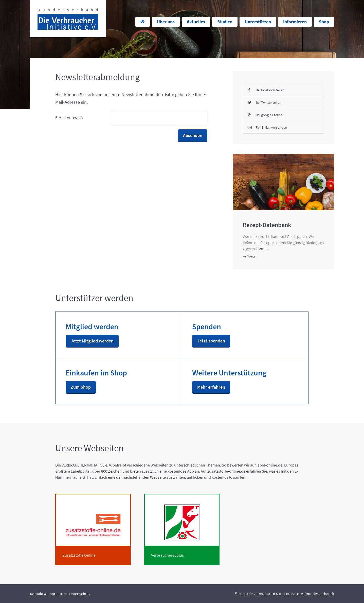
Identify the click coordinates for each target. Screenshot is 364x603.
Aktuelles (196, 22)
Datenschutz (80, 594)
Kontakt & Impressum (48, 594)
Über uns (166, 22)
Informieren (295, 22)
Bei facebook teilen (266, 90)
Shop (324, 22)
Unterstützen (258, 22)
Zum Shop (81, 387)
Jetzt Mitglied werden (92, 341)
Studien (225, 22)
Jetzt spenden (211, 341)
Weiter (250, 256)
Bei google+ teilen (265, 115)
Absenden (193, 135)
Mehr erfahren (211, 387)
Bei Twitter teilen (265, 102)
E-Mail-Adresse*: (69, 117)
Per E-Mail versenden (268, 127)
